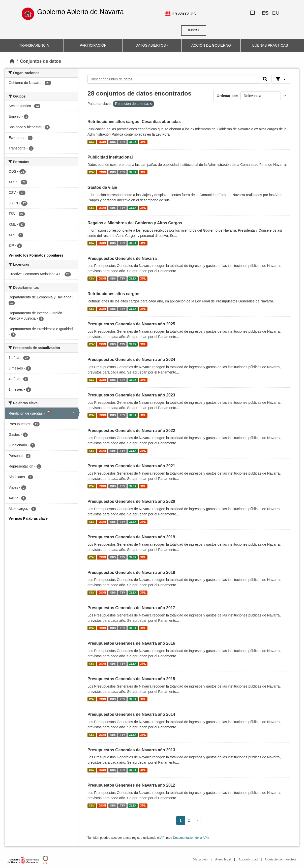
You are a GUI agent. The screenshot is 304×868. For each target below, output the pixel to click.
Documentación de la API (190, 838)
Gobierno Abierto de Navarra (80, 12)
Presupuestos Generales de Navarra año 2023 (131, 395)
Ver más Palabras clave (28, 518)
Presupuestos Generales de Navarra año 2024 (131, 360)
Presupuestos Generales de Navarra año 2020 (131, 501)
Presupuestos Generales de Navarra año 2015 (131, 679)
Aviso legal (223, 859)
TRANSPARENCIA (34, 45)
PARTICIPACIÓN (93, 45)
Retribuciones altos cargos (113, 294)
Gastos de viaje (102, 187)
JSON (102, 142)
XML (143, 142)
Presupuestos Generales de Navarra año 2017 (131, 608)
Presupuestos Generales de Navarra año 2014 (131, 714)
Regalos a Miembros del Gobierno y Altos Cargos (135, 223)
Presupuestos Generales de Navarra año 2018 (131, 572)
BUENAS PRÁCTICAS (270, 45)
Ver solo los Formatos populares (36, 255)
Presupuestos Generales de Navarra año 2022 (131, 431)
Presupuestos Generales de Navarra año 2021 (131, 466)
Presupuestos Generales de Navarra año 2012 (131, 785)
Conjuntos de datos (40, 61)
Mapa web (200, 859)
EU (276, 13)
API (163, 838)
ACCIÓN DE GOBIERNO (211, 45)
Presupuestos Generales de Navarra (122, 258)
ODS (113, 142)
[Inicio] (12, 61)
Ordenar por (227, 96)
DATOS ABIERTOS (151, 45)
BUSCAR (194, 30)
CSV (92, 142)
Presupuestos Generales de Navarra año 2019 (131, 537)
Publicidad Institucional (110, 157)
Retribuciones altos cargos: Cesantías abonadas (134, 122)
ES (265, 13)
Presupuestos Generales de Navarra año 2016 (131, 643)
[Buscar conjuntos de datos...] (173, 79)
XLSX (133, 142)
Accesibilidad (248, 859)
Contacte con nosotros (281, 859)
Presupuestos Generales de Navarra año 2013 (131, 750)
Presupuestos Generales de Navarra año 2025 (131, 324)
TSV (123, 142)
